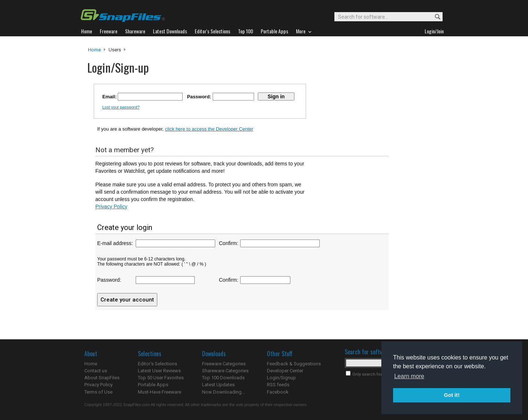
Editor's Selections (157, 364)
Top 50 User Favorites (161, 378)
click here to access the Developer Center (209, 129)
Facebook (278, 392)
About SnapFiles (102, 378)
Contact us (96, 371)
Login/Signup (281, 378)
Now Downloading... (223, 392)
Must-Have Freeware (159, 392)
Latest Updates (218, 385)
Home (94, 50)
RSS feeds (278, 385)
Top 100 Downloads (223, 378)
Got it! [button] (452, 395)
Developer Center (285, 371)
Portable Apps (153, 385)
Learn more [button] (409, 376)
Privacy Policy (111, 207)
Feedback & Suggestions (294, 364)
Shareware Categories (225, 371)
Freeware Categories (224, 364)
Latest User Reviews (159, 371)
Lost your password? (121, 107)
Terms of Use (98, 392)
